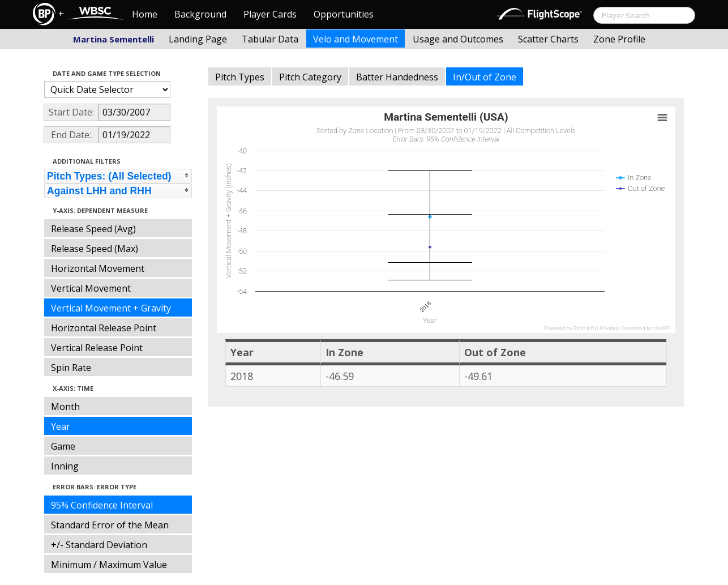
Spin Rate (71, 368)
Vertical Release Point (97, 348)
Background (200, 14)
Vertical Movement (91, 288)
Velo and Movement (356, 39)
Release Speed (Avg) (93, 229)
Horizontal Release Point (104, 328)
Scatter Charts (548, 39)
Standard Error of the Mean (110, 525)
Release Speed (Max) (95, 249)
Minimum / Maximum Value (109, 565)
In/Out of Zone (485, 77)
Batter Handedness (397, 77)
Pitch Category (310, 77)
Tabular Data (270, 39)
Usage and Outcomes (458, 39)
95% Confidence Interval (102, 505)
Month (65, 407)
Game (63, 446)
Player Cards (270, 14)
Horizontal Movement (98, 268)
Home (145, 14)
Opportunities (344, 14)
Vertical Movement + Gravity (111, 308)
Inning (65, 466)
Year (61, 426)
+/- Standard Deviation (99, 545)
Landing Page (198, 39)
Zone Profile (619, 39)
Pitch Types (240, 77)
